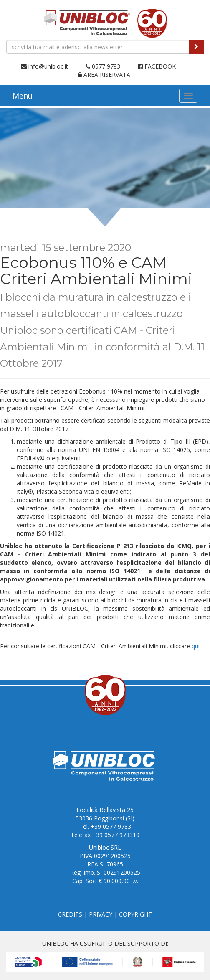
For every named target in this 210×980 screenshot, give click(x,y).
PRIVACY (101, 914)
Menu (23, 96)
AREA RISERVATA (104, 75)
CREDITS (70, 914)
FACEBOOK (157, 66)
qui (196, 646)
